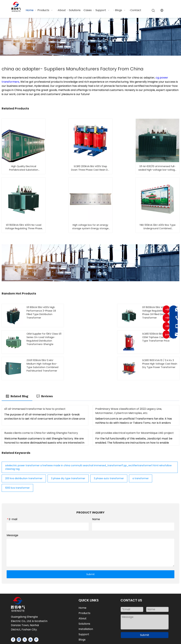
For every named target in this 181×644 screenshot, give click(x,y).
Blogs (82, 613)
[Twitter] (25, 613)
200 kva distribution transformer (24, 452)
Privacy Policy (90, 636)
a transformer (141, 452)
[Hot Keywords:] (153, 11)
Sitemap (158, 632)
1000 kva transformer (17, 461)
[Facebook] (13, 613)
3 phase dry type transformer (68, 452)
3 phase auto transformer (109, 452)
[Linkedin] (19, 613)
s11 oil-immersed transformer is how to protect (35, 383)
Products (84, 587)
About (83, 592)
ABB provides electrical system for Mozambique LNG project (135, 407)
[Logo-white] (18, 578)
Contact (84, 619)
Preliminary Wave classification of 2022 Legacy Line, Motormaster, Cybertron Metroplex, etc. (129, 385)
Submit (90, 548)
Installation (86, 603)
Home (82, 581)
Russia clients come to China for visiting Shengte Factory (41, 407)
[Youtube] (30, 613)
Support (84, 608)
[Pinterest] (36, 613)
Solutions (84, 597)
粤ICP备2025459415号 (90, 640)
